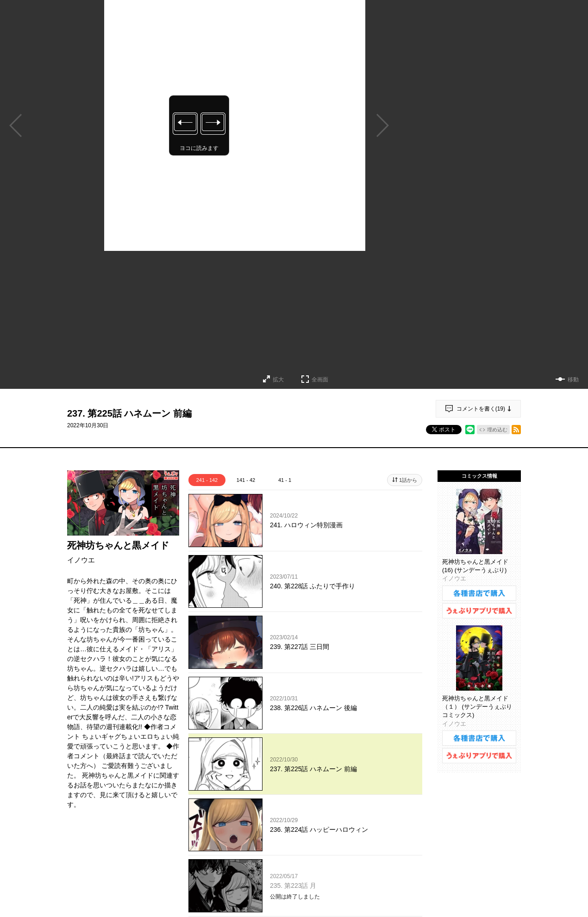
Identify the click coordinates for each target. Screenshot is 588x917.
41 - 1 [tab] (285, 480)
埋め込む (497, 430)
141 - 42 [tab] (246, 480)
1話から (408, 480)
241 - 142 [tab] (207, 480)
